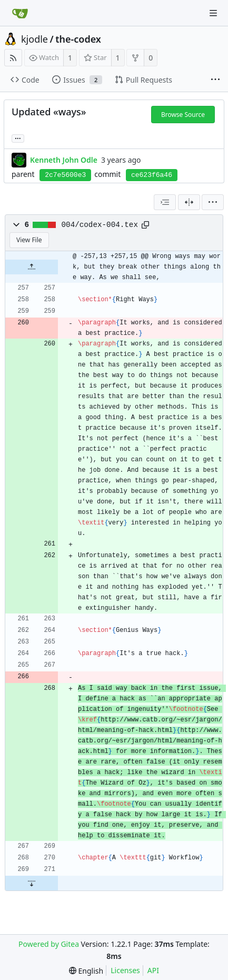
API (153, 970)
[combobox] (165, 202)
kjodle (34, 39)
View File (29, 240)
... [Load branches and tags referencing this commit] (18, 138)
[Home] (20, 13)
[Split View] (189, 202)
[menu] (213, 202)
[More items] (215, 80)
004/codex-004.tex (100, 225)
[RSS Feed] (13, 58)
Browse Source (183, 115)
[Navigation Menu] (213, 13)
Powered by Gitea (49, 944)
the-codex (78, 39)
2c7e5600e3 (65, 175)
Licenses (125, 970)
